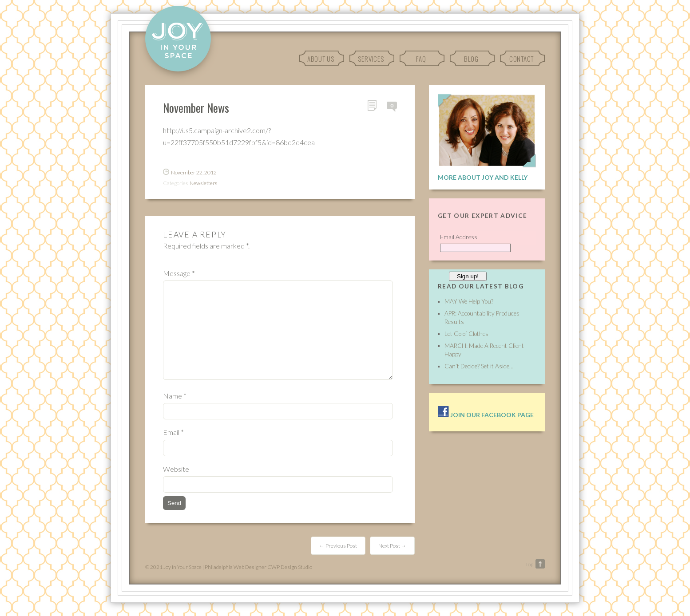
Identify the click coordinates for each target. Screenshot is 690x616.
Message (179, 273)
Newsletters (203, 183)
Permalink (375, 106)
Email (173, 432)
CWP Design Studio (290, 567)
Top (529, 564)
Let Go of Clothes (466, 334)
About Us (321, 59)
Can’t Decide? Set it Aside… (479, 366)
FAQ (421, 59)
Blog (471, 59)
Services (371, 59)
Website (176, 469)
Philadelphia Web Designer (236, 567)
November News (196, 107)
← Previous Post (338, 546)
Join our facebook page (486, 415)
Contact (521, 59)
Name (175, 396)
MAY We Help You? (469, 301)
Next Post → (392, 546)
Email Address (459, 237)
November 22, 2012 (194, 172)
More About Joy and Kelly (483, 177)
